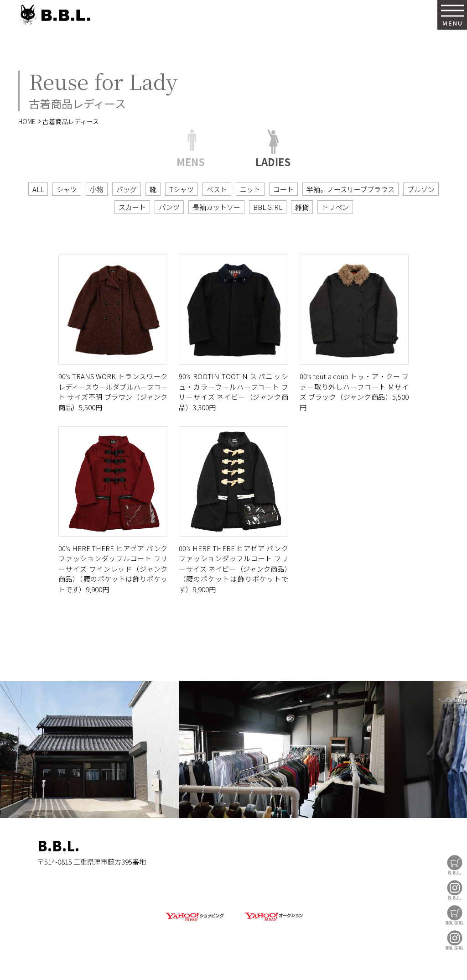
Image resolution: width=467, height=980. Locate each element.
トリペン (335, 207)
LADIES (273, 160)
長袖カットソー (216, 207)
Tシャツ (182, 189)
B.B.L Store (455, 865)
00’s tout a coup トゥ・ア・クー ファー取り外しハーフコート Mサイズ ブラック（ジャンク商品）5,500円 (354, 392)
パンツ (169, 207)
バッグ (127, 189)
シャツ (67, 189)
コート (283, 189)
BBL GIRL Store (455, 915)
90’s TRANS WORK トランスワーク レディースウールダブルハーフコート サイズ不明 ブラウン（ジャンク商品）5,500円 (113, 392)
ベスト (217, 189)
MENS (191, 160)
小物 (97, 189)
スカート (132, 207)
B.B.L (54, 15)
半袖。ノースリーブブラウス (350, 189)
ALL (38, 189)
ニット (250, 189)
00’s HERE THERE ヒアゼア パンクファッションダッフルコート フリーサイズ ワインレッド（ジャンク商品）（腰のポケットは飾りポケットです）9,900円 (113, 569)
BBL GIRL (455, 940)
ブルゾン (421, 189)
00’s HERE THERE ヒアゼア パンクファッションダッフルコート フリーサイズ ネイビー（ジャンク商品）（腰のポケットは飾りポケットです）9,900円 (233, 569)
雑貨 (302, 207)
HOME (27, 121)
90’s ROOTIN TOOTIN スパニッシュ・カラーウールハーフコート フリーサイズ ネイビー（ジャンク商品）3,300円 (233, 392)
